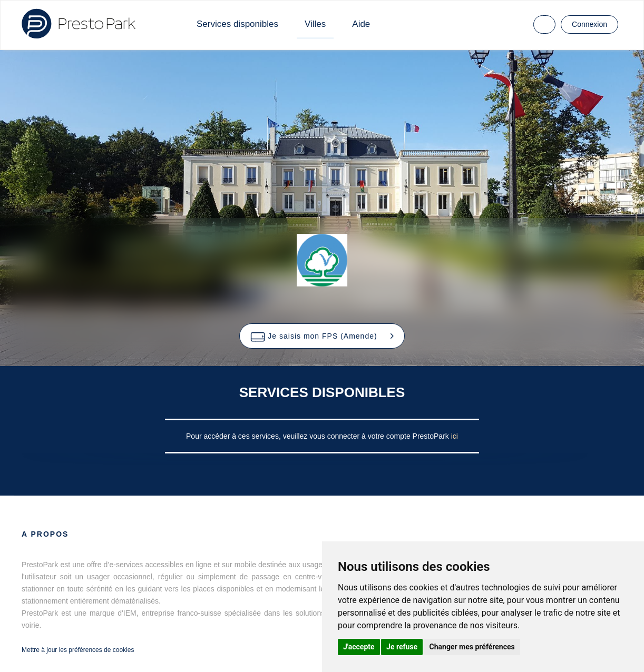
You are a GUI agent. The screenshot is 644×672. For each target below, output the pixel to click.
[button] (322, 336)
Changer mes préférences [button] (472, 647)
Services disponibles (237, 24)
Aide (361, 24)
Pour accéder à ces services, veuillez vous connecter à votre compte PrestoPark (319, 436)
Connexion (589, 24)
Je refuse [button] (402, 647)
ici (455, 436)
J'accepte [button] (359, 647)
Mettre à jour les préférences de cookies (78, 650)
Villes (315, 24)
